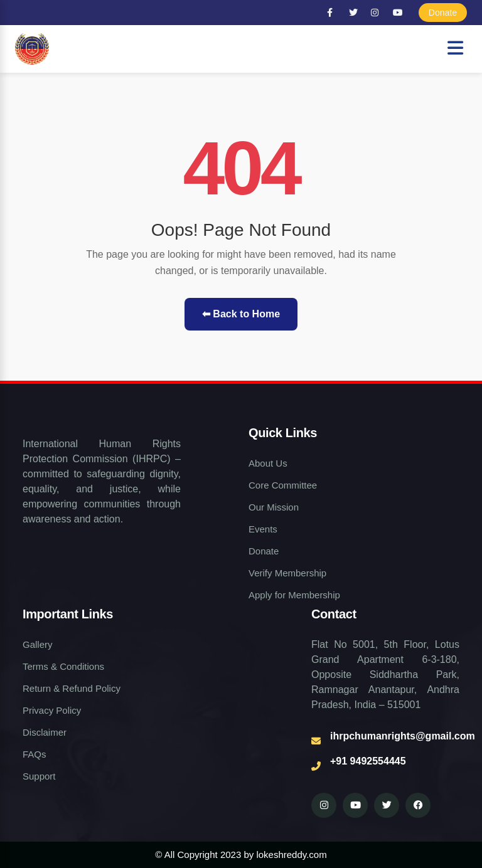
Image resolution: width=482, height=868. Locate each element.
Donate (443, 13)
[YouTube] (400, 13)
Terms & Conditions (63, 666)
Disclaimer (45, 732)
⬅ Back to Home (241, 314)
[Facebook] (334, 13)
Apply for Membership (294, 595)
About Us (268, 463)
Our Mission (274, 507)
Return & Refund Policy (72, 688)
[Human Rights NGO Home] (32, 49)
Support (39, 776)
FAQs (35, 754)
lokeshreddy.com (291, 855)
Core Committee (283, 485)
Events (263, 529)
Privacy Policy (52, 710)
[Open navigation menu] (455, 49)
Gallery (38, 644)
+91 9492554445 (368, 761)
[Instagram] (378, 13)
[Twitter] (356, 13)
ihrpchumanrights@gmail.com (403, 736)
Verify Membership (287, 573)
